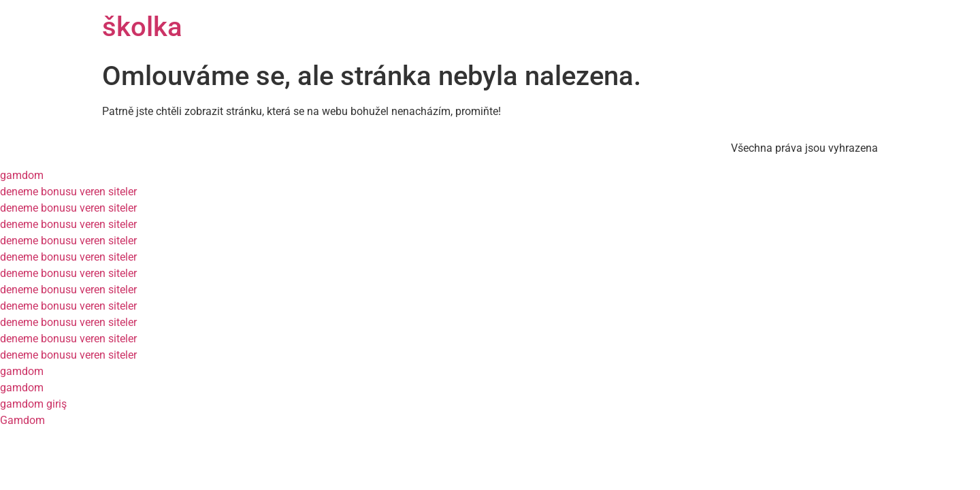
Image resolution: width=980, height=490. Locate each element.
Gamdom (22, 420)
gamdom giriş (33, 404)
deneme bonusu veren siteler (68, 192)
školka (142, 27)
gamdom (22, 175)
